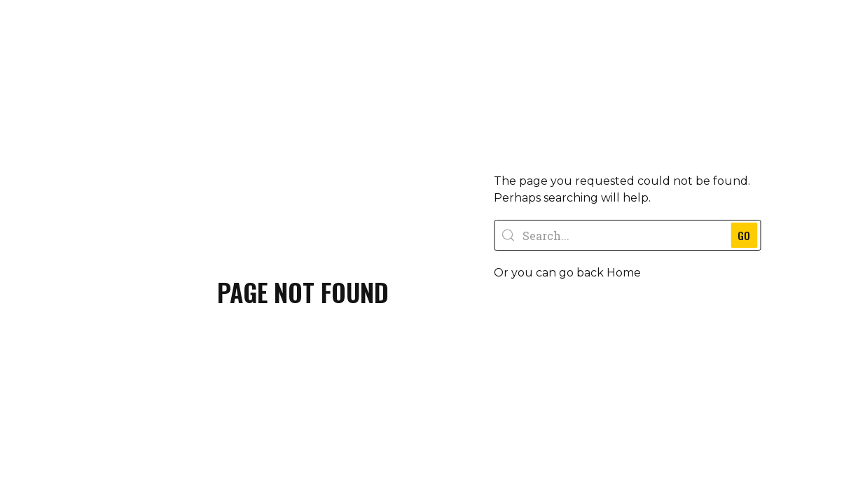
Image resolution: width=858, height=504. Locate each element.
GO (760, 235)
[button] (560, 313)
